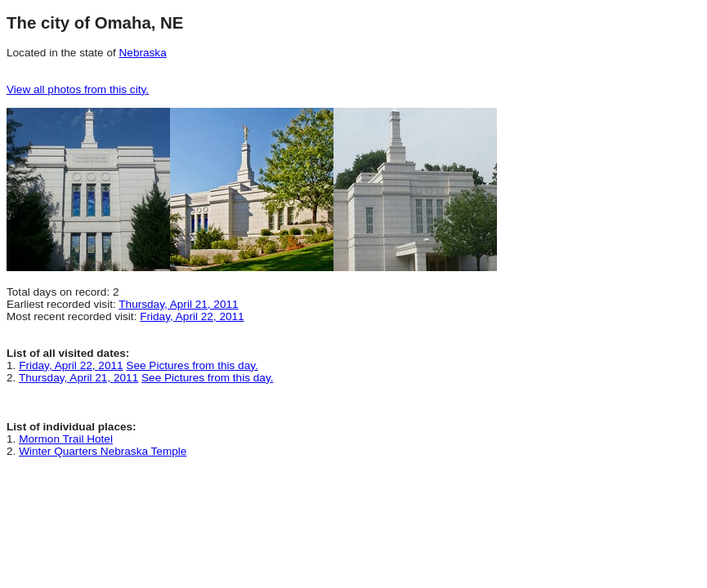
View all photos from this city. (78, 89)
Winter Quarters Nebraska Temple (103, 451)
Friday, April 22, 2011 (192, 316)
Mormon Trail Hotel (66, 439)
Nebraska (143, 53)
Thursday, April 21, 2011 (178, 304)
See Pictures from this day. (192, 365)
